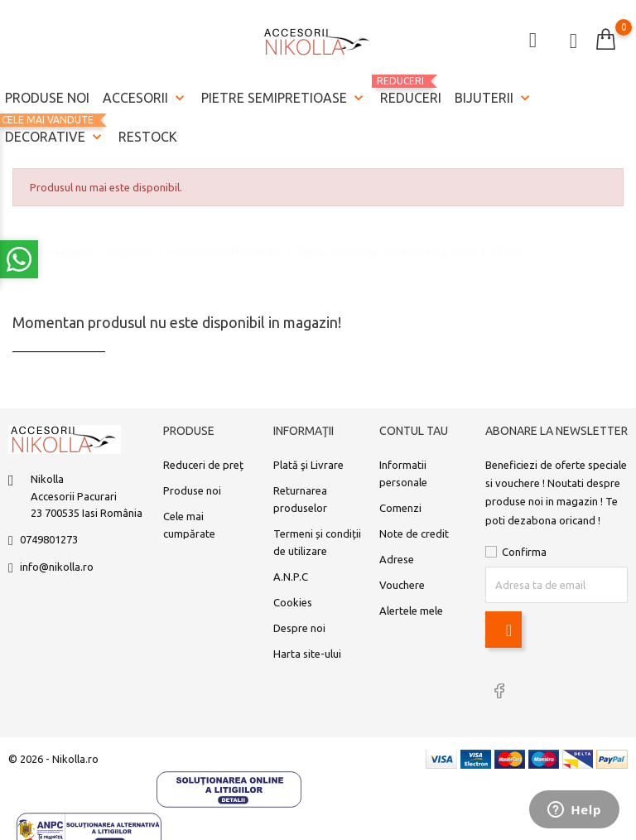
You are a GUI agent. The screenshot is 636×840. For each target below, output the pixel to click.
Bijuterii (494, 99)
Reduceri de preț (203, 465)
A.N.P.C (291, 577)
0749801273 (49, 539)
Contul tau (414, 431)
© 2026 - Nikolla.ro (53, 759)
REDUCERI (411, 90)
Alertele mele (411, 611)
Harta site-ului (307, 654)
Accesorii (145, 99)
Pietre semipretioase (284, 99)
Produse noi (47, 98)
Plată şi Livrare (308, 465)
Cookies (293, 602)
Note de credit (414, 533)
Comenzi (400, 508)
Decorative (55, 130)
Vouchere (402, 585)
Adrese (397, 559)
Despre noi (299, 628)
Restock (148, 137)
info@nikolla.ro (57, 567)
